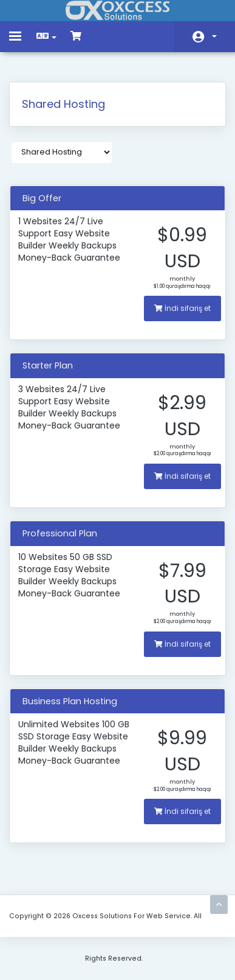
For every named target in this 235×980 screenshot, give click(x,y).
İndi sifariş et (182, 308)
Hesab (214, 36)
